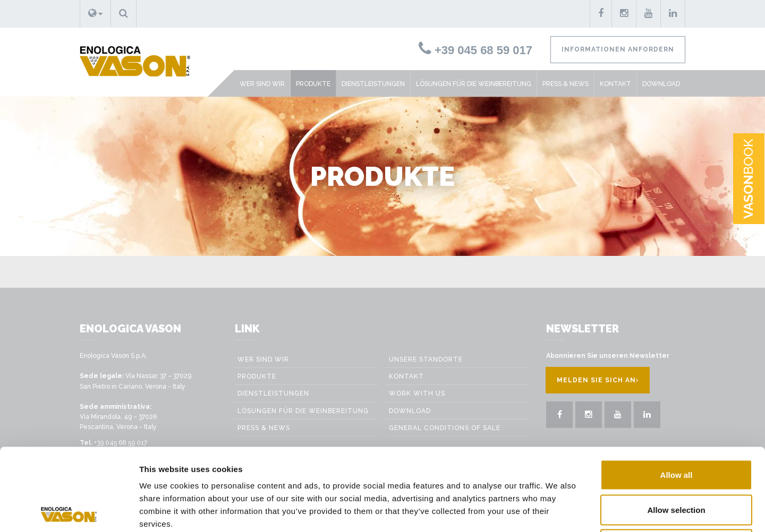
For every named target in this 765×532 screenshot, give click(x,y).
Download (661, 84)
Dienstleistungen (373, 84)
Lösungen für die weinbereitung (474, 84)
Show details (601, 511)
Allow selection (676, 428)
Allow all (677, 393)
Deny (677, 462)
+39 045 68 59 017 (475, 50)
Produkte (313, 84)
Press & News (566, 84)
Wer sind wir (262, 84)
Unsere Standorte (426, 359)
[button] (95, 14)
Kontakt (615, 84)
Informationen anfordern (618, 49)
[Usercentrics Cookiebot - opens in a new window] (69, 511)
